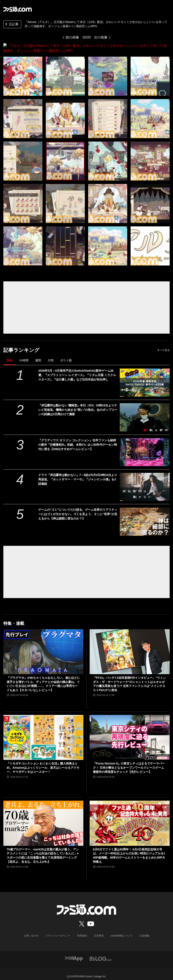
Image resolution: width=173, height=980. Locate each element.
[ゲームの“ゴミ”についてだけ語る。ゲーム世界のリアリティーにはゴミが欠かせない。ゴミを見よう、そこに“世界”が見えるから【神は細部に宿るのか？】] (145, 517)
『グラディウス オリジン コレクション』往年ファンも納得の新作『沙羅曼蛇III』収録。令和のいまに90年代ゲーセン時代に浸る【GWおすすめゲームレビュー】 (78, 440)
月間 (51, 355)
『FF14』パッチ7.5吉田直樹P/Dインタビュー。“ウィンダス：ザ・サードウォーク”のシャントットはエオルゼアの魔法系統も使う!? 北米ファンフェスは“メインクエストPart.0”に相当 (129, 679)
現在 (10, 355)
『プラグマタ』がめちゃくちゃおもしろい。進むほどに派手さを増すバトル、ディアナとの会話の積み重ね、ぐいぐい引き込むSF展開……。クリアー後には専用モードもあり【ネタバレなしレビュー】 (43, 679)
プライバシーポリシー (58, 931)
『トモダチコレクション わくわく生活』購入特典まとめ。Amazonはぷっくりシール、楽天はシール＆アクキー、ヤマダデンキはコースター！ (43, 762)
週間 (38, 355)
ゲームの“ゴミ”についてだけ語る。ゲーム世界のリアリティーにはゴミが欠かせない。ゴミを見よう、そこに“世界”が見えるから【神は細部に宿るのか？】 (78, 509)
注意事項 (99, 931)
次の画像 (101, 37)
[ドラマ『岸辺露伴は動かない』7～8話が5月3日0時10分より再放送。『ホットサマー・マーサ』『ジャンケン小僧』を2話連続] (145, 482)
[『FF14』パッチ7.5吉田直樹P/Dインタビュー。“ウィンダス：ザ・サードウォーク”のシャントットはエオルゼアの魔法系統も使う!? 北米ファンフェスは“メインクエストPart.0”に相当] (130, 647)
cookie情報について (122, 931)
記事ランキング (21, 345)
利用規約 (82, 931)
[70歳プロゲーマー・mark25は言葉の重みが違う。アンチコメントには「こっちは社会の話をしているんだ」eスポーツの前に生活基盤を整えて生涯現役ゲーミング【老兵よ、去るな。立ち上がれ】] (43, 818)
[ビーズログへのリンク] (101, 953)
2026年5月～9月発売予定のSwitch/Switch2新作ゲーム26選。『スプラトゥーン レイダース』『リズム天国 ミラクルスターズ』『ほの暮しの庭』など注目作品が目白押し (77, 370)
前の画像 (72, 37)
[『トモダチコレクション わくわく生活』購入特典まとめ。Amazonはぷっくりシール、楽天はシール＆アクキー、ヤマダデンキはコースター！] (43, 732)
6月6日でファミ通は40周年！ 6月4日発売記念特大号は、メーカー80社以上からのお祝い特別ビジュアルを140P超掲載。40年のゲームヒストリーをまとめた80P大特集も (129, 850)
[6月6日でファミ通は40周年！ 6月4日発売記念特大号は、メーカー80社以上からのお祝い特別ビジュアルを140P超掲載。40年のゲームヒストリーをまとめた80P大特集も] (130, 818)
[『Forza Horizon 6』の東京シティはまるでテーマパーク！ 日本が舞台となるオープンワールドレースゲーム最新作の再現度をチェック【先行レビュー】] (130, 732)
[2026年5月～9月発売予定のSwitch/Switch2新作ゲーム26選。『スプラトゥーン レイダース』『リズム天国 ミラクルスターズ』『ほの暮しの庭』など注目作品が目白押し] (145, 378)
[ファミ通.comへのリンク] (18, 9)
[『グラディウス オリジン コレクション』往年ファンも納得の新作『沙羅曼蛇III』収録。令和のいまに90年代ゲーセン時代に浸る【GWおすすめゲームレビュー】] (145, 447)
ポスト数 (66, 355)
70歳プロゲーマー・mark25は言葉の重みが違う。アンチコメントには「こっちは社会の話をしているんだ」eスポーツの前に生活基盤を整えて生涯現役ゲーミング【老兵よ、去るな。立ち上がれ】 (43, 850)
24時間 (24, 355)
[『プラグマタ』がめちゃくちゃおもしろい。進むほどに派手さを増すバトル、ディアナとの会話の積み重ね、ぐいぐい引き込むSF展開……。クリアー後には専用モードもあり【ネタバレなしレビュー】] (43, 647)
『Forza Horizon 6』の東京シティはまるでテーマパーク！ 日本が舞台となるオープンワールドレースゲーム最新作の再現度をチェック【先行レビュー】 (129, 762)
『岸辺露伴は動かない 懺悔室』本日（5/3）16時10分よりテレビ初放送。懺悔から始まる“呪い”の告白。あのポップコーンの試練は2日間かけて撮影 (78, 405)
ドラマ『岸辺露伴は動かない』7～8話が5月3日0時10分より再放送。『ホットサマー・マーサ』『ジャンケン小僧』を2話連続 (78, 474)
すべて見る (163, 345)
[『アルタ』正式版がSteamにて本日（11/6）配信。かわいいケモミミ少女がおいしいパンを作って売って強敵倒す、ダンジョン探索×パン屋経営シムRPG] (23, 71)
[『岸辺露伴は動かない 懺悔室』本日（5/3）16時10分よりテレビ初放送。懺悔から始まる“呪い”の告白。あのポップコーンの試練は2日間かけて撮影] (145, 412)
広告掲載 (144, 931)
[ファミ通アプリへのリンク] (74, 953)
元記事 (11, 25)
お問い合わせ (31, 931)
